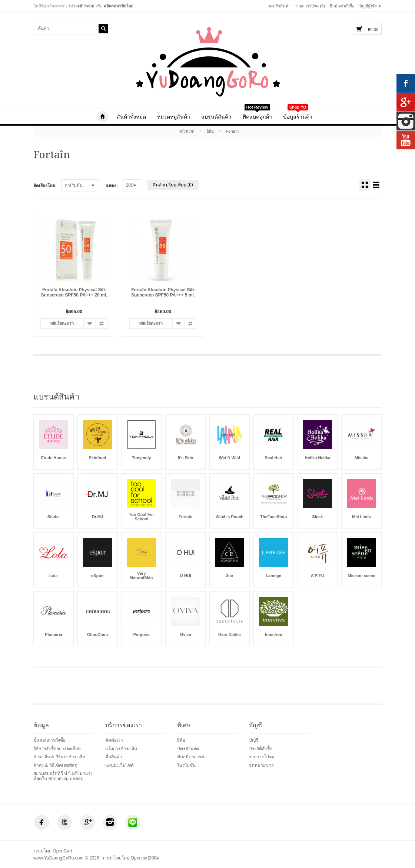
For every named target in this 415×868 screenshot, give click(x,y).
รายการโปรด (89, 323)
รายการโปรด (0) (310, 6)
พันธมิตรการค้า (192, 757)
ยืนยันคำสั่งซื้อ (342, 6)
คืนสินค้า (114, 757)
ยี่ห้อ (210, 131)
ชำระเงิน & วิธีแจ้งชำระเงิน (59, 757)
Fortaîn (232, 131)
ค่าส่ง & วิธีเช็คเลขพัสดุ (55, 765)
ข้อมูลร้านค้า (298, 114)
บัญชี (254, 740)
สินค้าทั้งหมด (131, 117)
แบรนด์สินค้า (216, 117)
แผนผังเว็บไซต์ (119, 765)
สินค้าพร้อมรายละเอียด (376, 185)
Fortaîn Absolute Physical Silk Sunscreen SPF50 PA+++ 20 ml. (74, 292)
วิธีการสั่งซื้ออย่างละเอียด (57, 749)
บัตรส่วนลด (188, 749)
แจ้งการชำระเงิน (121, 749)
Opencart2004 (145, 858)
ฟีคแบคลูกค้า (257, 114)
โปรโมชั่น (186, 765)
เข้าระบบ (86, 6)
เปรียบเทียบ (101, 323)
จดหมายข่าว (261, 765)
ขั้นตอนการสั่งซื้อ (49, 740)
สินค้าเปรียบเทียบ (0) (173, 185)
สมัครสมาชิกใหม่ (119, 6)
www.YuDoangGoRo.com (103, 117)
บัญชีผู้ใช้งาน (371, 6)
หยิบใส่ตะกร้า (62, 324)
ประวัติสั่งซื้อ (261, 749)
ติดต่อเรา (114, 740)
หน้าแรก (187, 131)
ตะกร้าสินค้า (279, 6)
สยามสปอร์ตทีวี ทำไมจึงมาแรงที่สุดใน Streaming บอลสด (63, 776)
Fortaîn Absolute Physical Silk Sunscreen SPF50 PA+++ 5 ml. (163, 292)
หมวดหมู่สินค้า (174, 117)
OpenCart (62, 851)
